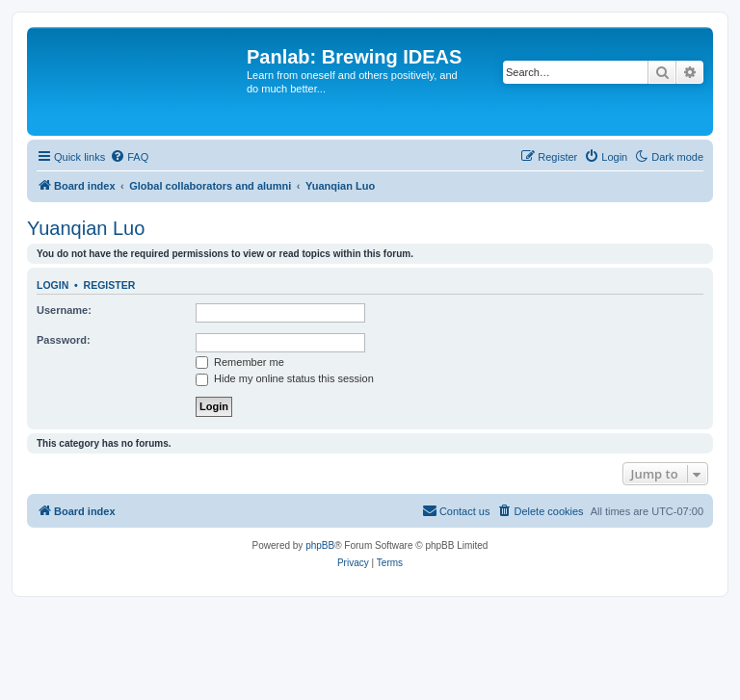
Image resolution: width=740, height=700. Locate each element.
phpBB (320, 545)
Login (53, 285)
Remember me (240, 362)
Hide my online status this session (285, 378)
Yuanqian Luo (86, 228)
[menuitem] (129, 157)
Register (110, 285)
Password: (64, 340)
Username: (64, 310)
